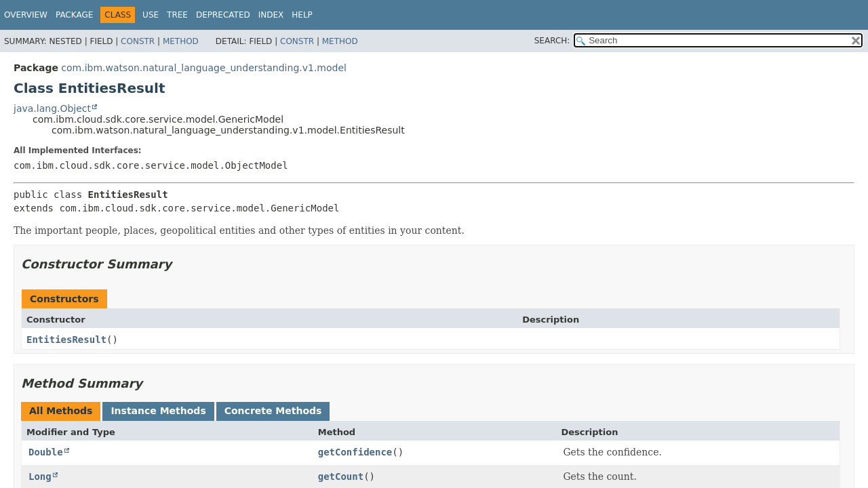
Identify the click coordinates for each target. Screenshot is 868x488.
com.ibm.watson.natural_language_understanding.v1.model (204, 68)
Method (181, 41)
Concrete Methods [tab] (273, 411)
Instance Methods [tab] (158, 411)
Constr (138, 41)
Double (46, 452)
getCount (341, 476)
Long (40, 476)
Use (151, 15)
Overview (26, 15)
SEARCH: (552, 41)
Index (271, 15)
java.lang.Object (52, 108)
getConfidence (355, 452)
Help (302, 15)
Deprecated (223, 15)
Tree (177, 15)
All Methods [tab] (61, 411)
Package (74, 15)
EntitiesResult (66, 340)
